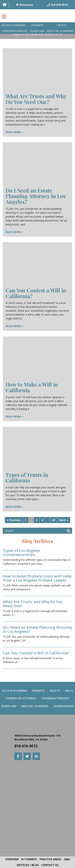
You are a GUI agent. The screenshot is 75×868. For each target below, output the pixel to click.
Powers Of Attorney (21, 698)
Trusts (62, 25)
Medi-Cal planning (60, 31)
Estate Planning (14, 25)
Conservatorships (15, 31)
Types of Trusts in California (27, 478)
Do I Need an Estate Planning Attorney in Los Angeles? (36, 196)
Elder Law (37, 31)
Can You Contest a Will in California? (36, 293)
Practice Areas (51, 859)
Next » (64, 520)
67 (54, 520)
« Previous (14, 520)
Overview (12, 859)
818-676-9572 (26, 746)
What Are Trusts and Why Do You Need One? (36, 99)
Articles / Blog (28, 865)
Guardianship (63, 706)
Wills (69, 691)
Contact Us (50, 865)
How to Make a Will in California (32, 387)
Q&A (67, 859)
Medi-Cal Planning (35, 706)
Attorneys (29, 859)
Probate (37, 25)
